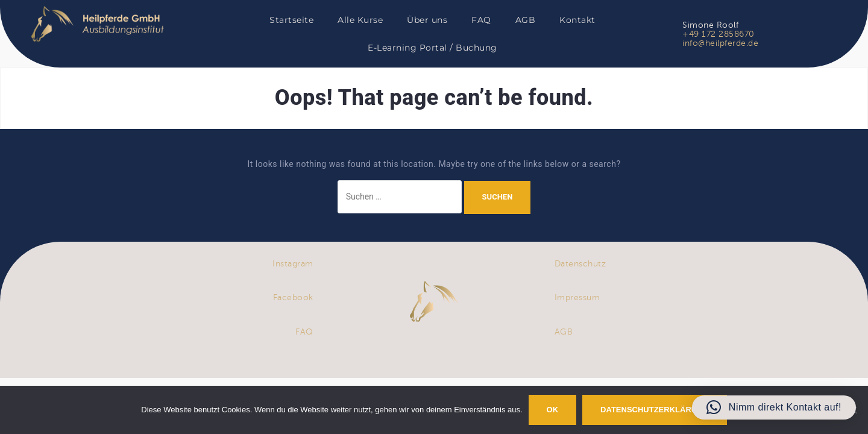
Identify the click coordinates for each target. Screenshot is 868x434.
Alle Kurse (360, 20)
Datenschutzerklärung (655, 410)
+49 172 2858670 (719, 34)
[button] (774, 407)
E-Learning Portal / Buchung (432, 48)
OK (553, 410)
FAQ (481, 20)
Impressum (577, 297)
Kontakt (577, 20)
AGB (526, 20)
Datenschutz (580, 264)
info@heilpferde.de (720, 43)
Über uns (427, 20)
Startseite (291, 20)
